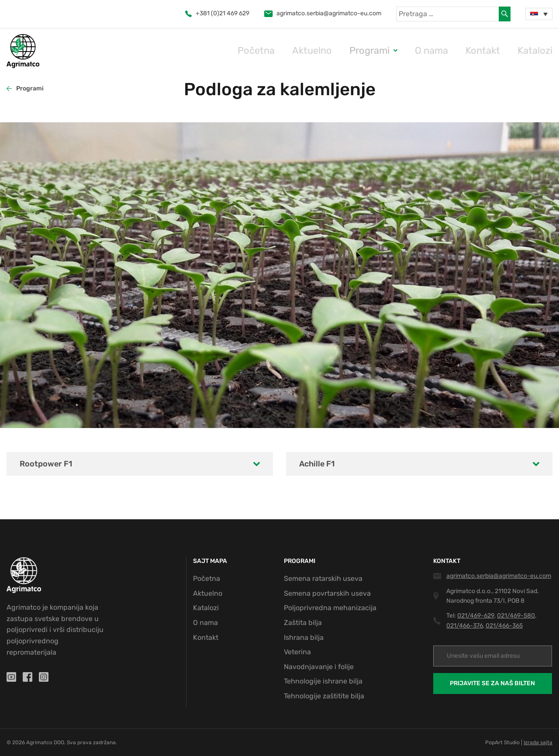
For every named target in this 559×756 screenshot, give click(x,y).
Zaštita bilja (303, 623)
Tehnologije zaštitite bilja (324, 696)
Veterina (297, 652)
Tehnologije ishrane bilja (323, 681)
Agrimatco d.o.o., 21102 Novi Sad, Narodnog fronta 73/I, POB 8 (492, 596)
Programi (401, 50)
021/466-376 (465, 626)
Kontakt (497, 50)
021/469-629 (476, 616)
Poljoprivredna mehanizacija (330, 608)
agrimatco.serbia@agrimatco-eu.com (323, 13)
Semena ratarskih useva (323, 578)
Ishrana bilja (304, 637)
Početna (309, 50)
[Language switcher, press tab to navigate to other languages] (539, 14)
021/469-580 (516, 616)
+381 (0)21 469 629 (217, 13)
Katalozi (540, 50)
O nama (454, 50)
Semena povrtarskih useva (327, 593)
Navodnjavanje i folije (319, 667)
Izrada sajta (538, 742)
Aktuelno (354, 50)
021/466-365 (504, 626)
